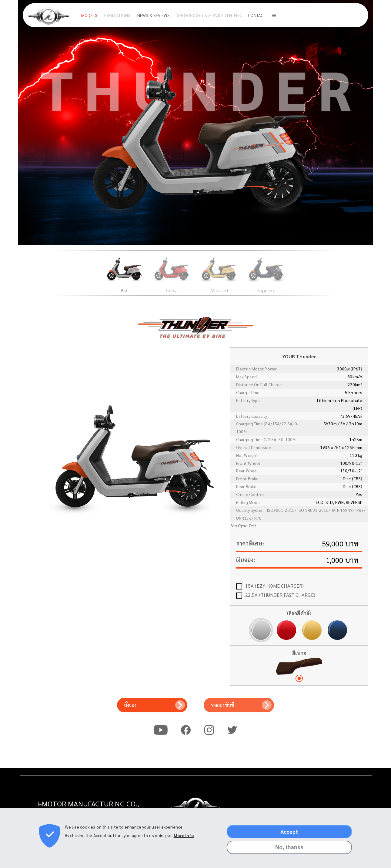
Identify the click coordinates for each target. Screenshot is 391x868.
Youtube (161, 729)
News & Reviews (154, 15)
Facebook (186, 729)
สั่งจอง (130, 705)
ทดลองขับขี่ (222, 705)
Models (89, 15)
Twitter (232, 729)
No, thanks (289, 847)
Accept (289, 831)
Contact (257, 15)
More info (184, 835)
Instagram (209, 729)
